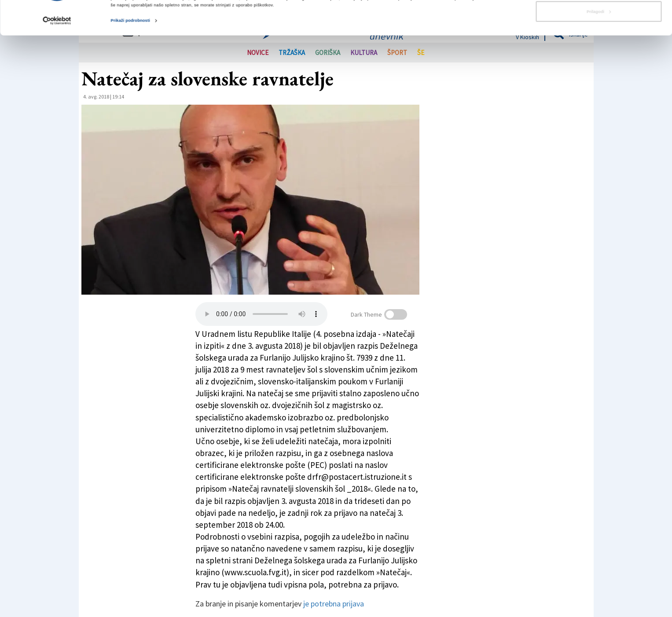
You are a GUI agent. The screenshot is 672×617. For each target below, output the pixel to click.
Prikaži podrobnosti (130, 52)
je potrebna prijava (334, 604)
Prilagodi (599, 44)
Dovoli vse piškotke (598, 21)
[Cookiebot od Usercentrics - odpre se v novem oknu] (57, 53)
